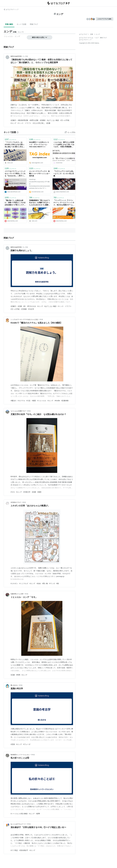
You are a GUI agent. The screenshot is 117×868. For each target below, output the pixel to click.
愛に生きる (14, 685)
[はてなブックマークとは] (18, 132)
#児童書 (24, 309)
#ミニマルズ (24, 583)
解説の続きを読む (40, 37)
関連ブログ (34, 24)
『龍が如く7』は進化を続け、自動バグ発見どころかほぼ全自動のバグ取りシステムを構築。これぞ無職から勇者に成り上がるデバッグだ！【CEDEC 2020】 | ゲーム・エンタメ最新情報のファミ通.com (15, 203)
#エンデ (13, 123)
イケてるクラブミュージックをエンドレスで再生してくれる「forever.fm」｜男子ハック (15, 174)
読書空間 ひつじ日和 (17, 594)
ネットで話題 (21, 24)
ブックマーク (10, 139)
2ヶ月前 (25, 56)
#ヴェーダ (27, 744)
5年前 (33, 755)
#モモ (13, 492)
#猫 (57, 583)
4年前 (27, 594)
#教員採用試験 (23, 120)
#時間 (18, 675)
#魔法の (13, 401)
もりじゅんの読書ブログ (18, 411)
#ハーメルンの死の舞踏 (19, 814)
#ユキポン (14, 583)
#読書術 (43, 120)
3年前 (29, 411)
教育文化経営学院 (16, 56)
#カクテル (21, 401)
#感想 (34, 401)
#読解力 (13, 120)
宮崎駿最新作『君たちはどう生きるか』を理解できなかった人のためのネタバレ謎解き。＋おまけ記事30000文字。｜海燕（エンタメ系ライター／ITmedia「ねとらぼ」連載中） (40, 203)
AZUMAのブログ (16, 502)
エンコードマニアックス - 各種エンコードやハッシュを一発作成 (40, 173)
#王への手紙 (65, 120)
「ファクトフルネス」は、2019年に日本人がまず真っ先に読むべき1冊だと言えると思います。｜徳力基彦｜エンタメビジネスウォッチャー (15, 145)
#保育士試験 (34, 120)
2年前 (41, 319)
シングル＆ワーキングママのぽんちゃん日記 (24, 319)
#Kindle (57, 401)
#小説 (28, 401)
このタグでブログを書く (105, 19)
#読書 (48, 123)
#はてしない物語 (53, 120)
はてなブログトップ (85, 40)
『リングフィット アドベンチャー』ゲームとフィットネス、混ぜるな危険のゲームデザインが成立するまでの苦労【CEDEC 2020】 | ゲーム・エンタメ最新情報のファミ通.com (64, 203)
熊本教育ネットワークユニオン (20, 755)
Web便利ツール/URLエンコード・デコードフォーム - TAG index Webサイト (39, 144)
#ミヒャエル (42, 401)
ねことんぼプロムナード (18, 824)
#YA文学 (31, 309)
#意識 (13, 744)
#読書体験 (65, 401)
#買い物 (45, 583)
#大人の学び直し (39, 123)
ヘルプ (97, 38)
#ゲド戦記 (14, 850)
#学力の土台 (31, 306)
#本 (24, 306)
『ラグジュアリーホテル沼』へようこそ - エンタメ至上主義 (64, 173)
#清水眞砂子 (24, 850)
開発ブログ (103, 38)
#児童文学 (27, 492)
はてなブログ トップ (11, 9)
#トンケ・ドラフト (25, 123)
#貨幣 (38, 814)
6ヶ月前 (25, 247)
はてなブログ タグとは (86, 38)
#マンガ (52, 583)
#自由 (39, 583)
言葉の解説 (9, 24)
